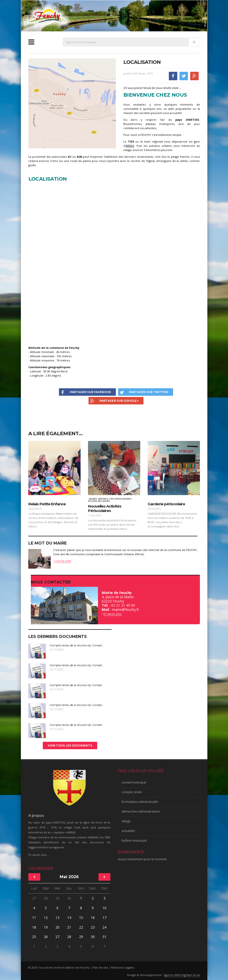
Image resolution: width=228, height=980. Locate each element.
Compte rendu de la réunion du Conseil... (77, 645)
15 (81, 918)
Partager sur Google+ (114, 401)
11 (34, 918)
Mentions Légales (123, 967)
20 (57, 927)
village (126, 821)
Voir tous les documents (70, 745)
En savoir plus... (39, 855)
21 (69, 927)
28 (46, 898)
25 (34, 937)
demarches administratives (141, 811)
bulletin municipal (134, 841)
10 (104, 908)
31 (104, 937)
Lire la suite (63, 561)
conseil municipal (134, 782)
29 (57, 898)
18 (34, 927)
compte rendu (132, 792)
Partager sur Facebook (85, 392)
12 (46, 918)
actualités (128, 831)
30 (69, 898)
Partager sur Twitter (143, 392)
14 (69, 918)
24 (104, 927)
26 (46, 937)
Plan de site (100, 967)
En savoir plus (113, 614)
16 (93, 918)
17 (104, 918)
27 (34, 898)
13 (57, 918)
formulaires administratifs (140, 802)
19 (46, 927)
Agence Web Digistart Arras (182, 975)
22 (81, 927)
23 (93, 927)
